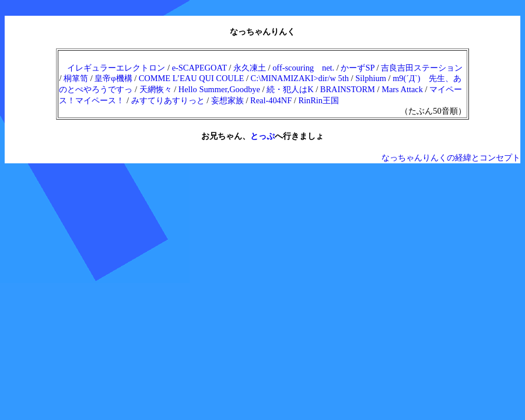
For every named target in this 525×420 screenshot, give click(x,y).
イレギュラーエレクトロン (116, 68)
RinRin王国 (318, 100)
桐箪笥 (76, 78)
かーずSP (357, 68)
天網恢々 (156, 89)
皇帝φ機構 (113, 78)
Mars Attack (402, 89)
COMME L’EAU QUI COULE (192, 78)
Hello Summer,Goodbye (219, 89)
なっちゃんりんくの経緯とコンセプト (451, 157)
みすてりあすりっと (168, 100)
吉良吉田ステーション (422, 68)
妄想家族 (228, 100)
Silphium (371, 78)
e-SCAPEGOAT (199, 68)
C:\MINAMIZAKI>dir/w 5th (300, 78)
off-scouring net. (303, 68)
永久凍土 (250, 68)
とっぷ (262, 136)
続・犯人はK (290, 89)
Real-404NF (271, 100)
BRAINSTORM (348, 89)
